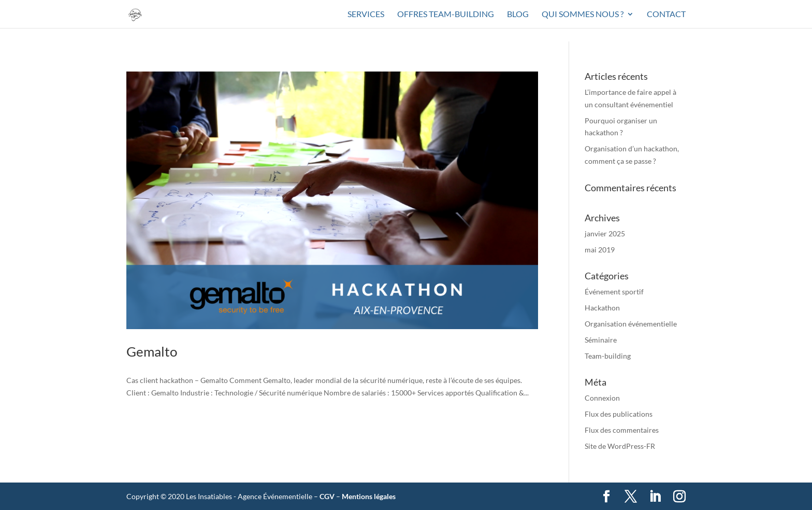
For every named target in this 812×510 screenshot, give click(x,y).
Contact (666, 15)
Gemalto (152, 351)
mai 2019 (600, 250)
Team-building (608, 356)
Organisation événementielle (631, 324)
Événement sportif (614, 292)
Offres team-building (446, 15)
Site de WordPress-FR (620, 446)
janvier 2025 (605, 233)
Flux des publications (619, 414)
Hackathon (602, 308)
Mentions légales (369, 496)
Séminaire (601, 340)
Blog (518, 15)
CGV (327, 496)
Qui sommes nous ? (583, 15)
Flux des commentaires (622, 430)
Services (366, 15)
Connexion (602, 398)
